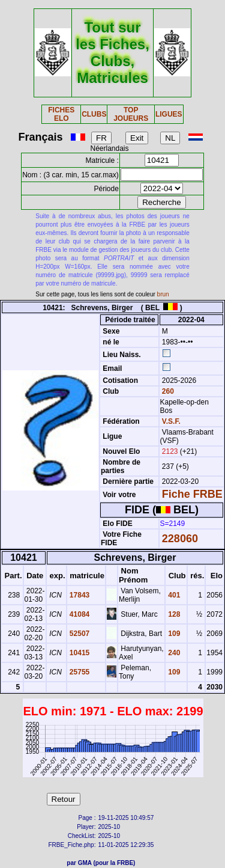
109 (173, 634)
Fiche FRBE (192, 494)
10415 (79, 653)
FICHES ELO (61, 114)
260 (167, 391)
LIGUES (169, 114)
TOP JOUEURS (131, 114)
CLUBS (94, 114)
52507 (79, 634)
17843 (79, 595)
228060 (180, 539)
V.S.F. (171, 421)
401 (173, 595)
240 (173, 653)
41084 (79, 614)
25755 (79, 672)
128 (173, 614)
